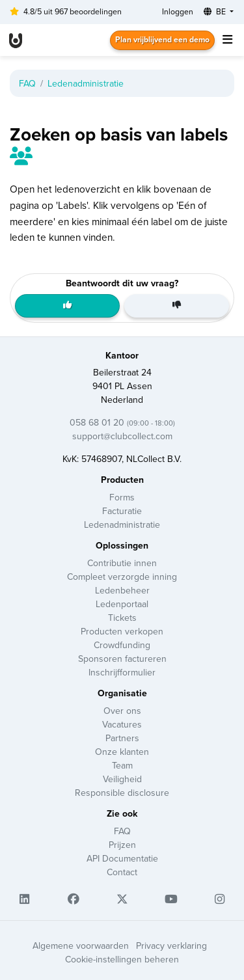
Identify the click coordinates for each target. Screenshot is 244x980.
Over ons (122, 711)
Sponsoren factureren (122, 659)
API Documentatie (122, 859)
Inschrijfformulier (122, 673)
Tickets (122, 618)
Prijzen (122, 845)
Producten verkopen (122, 632)
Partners (122, 738)
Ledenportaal (122, 604)
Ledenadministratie (86, 84)
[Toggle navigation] (227, 40)
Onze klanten (122, 752)
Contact (122, 872)
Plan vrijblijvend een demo (162, 40)
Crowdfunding (122, 645)
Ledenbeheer (122, 591)
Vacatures (122, 725)
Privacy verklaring (171, 946)
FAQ (27, 84)
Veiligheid (122, 779)
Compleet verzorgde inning (122, 577)
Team (122, 766)
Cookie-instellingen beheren (122, 960)
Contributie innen (122, 563)
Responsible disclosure (122, 793)
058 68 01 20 (122, 423)
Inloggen (178, 12)
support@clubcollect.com (122, 436)
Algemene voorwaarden (81, 946)
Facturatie (122, 511)
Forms (122, 497)
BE (216, 12)
